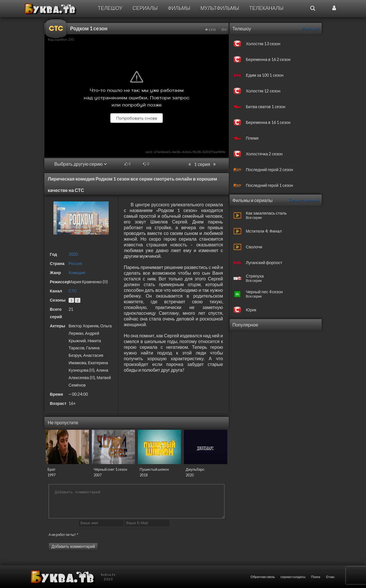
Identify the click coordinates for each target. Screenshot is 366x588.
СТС (73, 291)
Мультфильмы (220, 8)
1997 (51, 475)
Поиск (316, 577)
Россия (75, 263)
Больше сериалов (304, 200)
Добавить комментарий (73, 547)
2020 (73, 254)
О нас (330, 577)
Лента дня (310, 29)
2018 (144, 475)
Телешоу (110, 8)
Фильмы (179, 8)
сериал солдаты (293, 577)
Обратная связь (263, 577)
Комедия (77, 273)
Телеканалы (266, 8)
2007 (98, 475)
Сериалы (145, 8)
